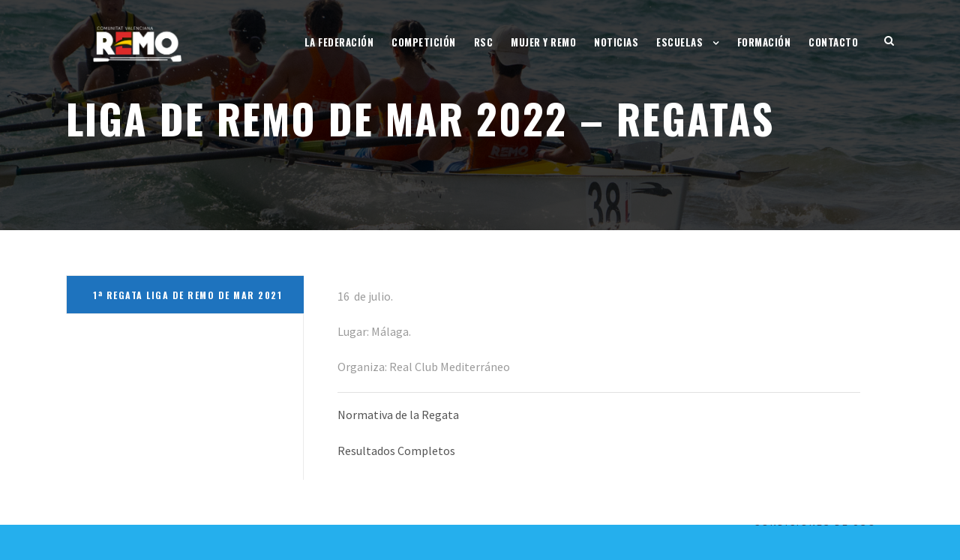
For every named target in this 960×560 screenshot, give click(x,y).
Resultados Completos (396, 451)
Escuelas (679, 42)
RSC (484, 42)
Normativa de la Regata (398, 415)
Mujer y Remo (543, 42)
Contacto (833, 42)
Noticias (616, 42)
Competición (424, 42)
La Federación (339, 42)
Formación (764, 42)
